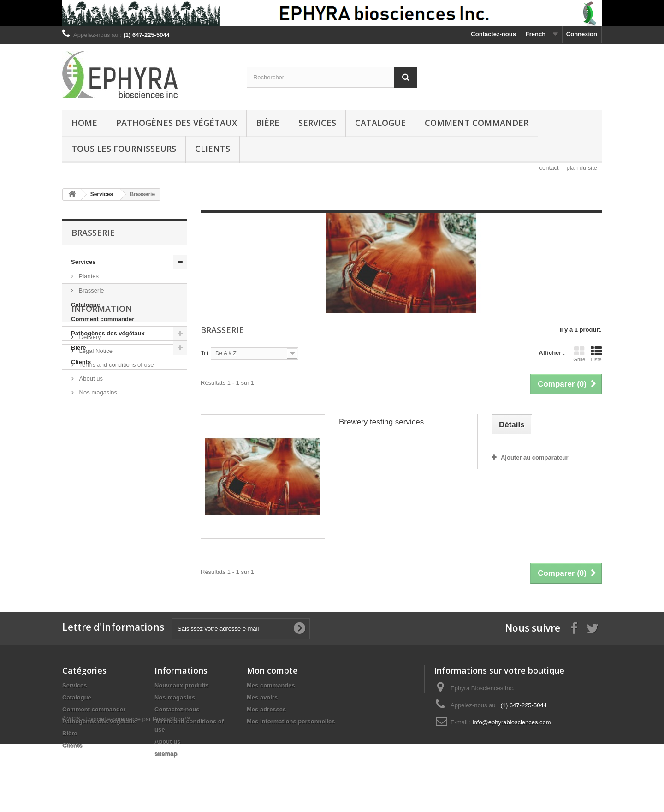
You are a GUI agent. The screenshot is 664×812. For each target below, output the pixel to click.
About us (90, 463)
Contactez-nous (493, 34)
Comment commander (477, 123)
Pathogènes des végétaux (177, 123)
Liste (596, 354)
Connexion (582, 34)
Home (84, 123)
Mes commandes (271, 685)
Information (102, 397)
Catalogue (380, 123)
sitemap (166, 754)
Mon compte (272, 670)
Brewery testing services (381, 422)
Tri (204, 353)
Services (317, 123)
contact (549, 168)
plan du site (582, 168)
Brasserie (91, 290)
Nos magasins (97, 477)
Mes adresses (266, 709)
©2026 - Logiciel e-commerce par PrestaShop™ (126, 787)
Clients (213, 149)
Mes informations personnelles (291, 721)
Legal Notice (95, 436)
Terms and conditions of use (116, 450)
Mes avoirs (262, 697)
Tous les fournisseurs (124, 149)
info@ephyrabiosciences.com (512, 722)
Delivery (89, 422)
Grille (579, 354)
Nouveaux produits (182, 685)
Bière (268, 123)
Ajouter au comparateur (535, 457)
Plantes (88, 276)
